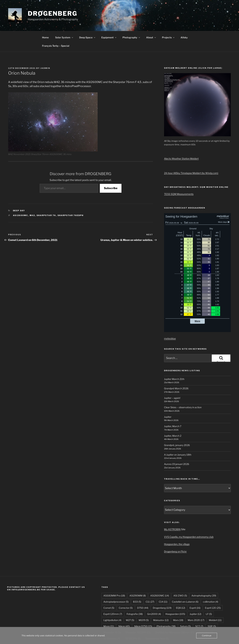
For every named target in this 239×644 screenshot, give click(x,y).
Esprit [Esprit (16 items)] (195, 587)
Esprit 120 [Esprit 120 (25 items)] (213, 587)
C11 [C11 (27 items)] (150, 581)
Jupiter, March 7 (173, 406)
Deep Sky (19, 190)
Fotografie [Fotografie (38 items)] (135, 593)
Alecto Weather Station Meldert (181, 138)
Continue (207, 635)
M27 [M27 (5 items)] (130, 599)
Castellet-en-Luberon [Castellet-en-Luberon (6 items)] (185, 581)
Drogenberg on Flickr (175, 531)
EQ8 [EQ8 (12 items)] (181, 587)
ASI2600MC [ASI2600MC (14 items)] (160, 575)
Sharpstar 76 (46, 195)
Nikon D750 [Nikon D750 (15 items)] (143, 606)
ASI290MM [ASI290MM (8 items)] (138, 575)
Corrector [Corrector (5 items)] (126, 587)
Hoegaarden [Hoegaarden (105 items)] (175, 593)
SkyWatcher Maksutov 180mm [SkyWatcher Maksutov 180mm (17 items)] (175, 612)
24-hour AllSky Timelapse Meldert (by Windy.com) (191, 152)
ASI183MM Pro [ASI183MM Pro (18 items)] (114, 575)
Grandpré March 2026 (176, 368)
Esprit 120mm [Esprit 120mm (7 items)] (113, 593)
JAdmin (45, 48)
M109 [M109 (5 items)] (144, 599)
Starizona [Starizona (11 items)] (206, 612)
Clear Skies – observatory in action (183, 387)
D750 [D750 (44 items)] (143, 587)
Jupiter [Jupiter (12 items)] (195, 593)
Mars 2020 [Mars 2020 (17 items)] (196, 599)
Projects (168, 17)
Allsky (184, 17)
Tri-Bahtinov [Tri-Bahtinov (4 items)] (112, 618)
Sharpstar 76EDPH (71, 195)
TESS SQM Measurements (179, 173)
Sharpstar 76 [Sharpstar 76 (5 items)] (112, 612)
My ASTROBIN (172, 509)
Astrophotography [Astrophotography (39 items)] (204, 575)
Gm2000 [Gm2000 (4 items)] (154, 593)
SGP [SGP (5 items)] (212, 606)
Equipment (109, 17)
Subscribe (111, 168)
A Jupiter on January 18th (178, 434)
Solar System (64, 17)
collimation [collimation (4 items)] (211, 581)
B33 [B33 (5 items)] (137, 581)
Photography (132, 17)
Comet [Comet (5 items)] (109, 587)
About (151, 17)
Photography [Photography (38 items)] (166, 606)
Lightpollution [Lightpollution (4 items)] (112, 599)
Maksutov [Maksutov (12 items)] (161, 599)
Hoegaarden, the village (177, 523)
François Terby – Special (56, 25)
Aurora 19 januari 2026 (177, 443)
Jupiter (168, 396)
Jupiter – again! (172, 377)
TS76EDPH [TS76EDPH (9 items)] (133, 618)
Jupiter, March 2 (173, 415)
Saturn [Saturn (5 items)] (185, 606)
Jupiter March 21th (174, 358)
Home (45, 17)
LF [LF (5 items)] (209, 593)
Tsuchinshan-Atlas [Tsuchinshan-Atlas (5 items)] (157, 618)
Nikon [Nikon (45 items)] (124, 606)
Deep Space (87, 17)
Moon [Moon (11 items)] (109, 606)
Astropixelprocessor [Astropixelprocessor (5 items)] (116, 581)
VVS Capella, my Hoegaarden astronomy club (189, 516)
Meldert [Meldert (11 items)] (215, 599)
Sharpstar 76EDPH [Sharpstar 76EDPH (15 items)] (138, 612)
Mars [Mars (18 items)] (178, 599)
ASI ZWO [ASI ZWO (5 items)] (180, 575)
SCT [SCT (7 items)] (199, 606)
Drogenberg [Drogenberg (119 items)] (162, 587)
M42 (32, 195)
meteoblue (170, 318)
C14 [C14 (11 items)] (163, 581)
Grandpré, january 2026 (177, 424)
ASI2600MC (21, 195)
